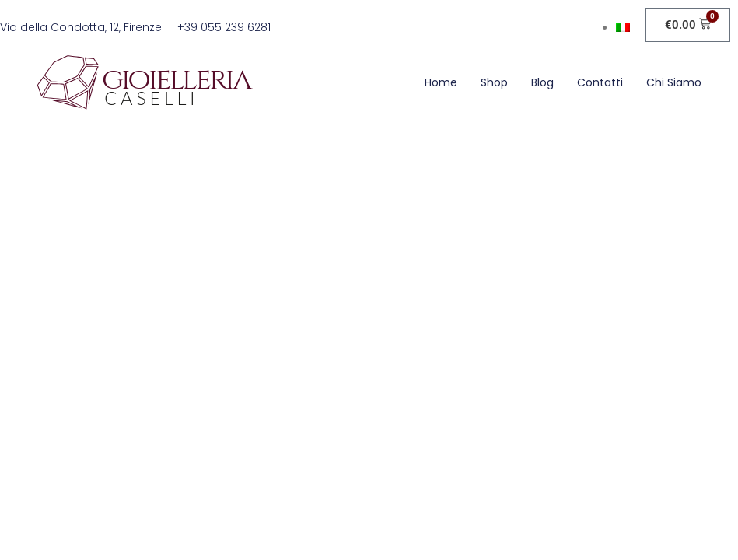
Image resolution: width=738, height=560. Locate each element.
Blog (542, 82)
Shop (494, 82)
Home (441, 82)
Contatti (600, 82)
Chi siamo (674, 82)
